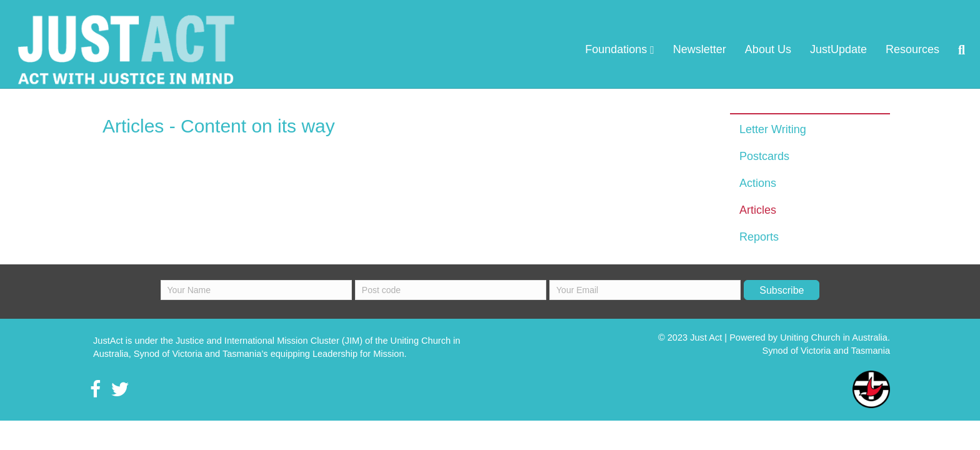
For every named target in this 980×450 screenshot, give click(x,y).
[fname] (256, 302)
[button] (782, 302)
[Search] (882, 50)
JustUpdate (763, 49)
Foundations (541, 49)
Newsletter (625, 49)
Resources (837, 49)
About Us (693, 49)
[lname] (451, 302)
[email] (645, 302)
